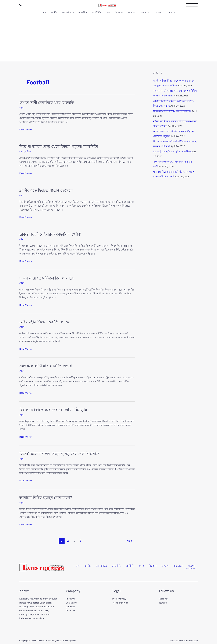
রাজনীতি (117, 566)
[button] (21, 5)
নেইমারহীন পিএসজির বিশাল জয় (45, 322)
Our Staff (70, 606)
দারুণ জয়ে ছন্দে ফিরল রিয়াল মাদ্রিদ (47, 278)
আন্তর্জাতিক (102, 566)
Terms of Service (120, 603)
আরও (190, 568)
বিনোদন (153, 566)
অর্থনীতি (130, 566)
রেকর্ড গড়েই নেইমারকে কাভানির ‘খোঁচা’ (50, 234)
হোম (78, 566)
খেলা (22, 108)
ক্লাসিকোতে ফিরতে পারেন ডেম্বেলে (46, 190)
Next (131, 541)
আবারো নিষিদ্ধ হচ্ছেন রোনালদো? (46, 498)
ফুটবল (28, 151)
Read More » (26, 129)
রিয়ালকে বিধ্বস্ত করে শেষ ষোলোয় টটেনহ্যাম (53, 410)
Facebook (164, 599)
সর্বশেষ (191, 566)
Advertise (71, 610)
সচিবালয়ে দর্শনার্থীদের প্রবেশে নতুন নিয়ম (172, 111)
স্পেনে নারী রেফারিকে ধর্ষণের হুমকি (47, 103)
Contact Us (72, 603)
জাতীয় (88, 566)
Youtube (163, 603)
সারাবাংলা (178, 566)
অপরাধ (165, 566)
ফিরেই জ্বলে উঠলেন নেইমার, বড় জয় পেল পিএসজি (59, 454)
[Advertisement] (109, 37)
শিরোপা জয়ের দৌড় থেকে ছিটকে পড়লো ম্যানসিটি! (59, 147)
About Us (71, 599)
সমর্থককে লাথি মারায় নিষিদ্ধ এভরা (46, 366)
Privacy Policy (119, 599)
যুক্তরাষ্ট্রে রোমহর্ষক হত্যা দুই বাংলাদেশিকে (172, 151)
